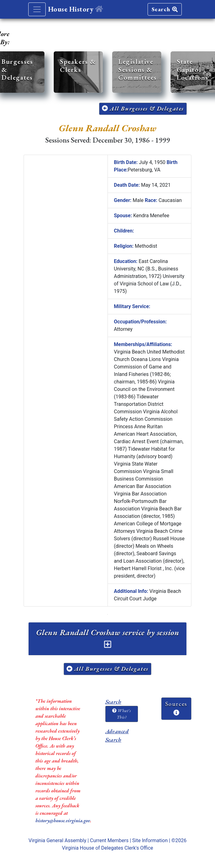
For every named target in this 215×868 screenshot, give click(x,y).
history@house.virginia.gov (63, 821)
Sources (176, 708)
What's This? (121, 714)
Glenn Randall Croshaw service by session (107, 638)
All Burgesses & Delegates (143, 108)
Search (165, 9)
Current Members (109, 840)
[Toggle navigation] (37, 9)
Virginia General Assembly (57, 840)
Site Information (150, 840)
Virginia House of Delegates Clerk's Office (107, 848)
